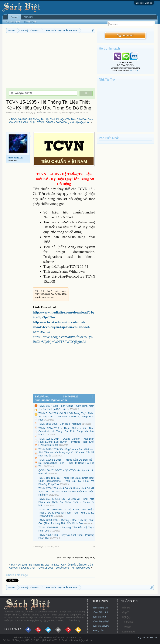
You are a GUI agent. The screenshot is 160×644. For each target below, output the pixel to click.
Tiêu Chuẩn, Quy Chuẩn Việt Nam (35, 113)
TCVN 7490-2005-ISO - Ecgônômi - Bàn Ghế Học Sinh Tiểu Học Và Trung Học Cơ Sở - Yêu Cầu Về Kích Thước (66, 452)
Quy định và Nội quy (147, 638)
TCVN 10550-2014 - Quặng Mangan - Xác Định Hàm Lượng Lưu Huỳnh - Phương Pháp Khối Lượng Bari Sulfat (66, 442)
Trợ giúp (126, 627)
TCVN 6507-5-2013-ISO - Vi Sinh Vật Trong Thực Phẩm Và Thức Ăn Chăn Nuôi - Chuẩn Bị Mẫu (66, 502)
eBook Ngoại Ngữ (101, 621)
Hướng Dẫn (98, 630)
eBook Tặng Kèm (101, 626)
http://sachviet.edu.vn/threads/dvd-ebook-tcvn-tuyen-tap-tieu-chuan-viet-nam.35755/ (61, 327)
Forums (14, 17)
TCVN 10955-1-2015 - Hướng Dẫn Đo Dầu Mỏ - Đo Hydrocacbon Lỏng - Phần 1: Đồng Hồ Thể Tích (66, 463)
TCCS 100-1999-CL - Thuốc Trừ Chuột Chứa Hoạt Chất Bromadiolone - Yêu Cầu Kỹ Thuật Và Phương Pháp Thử (66, 481)
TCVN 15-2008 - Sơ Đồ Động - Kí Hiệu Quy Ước (64, 122)
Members (28, 17)
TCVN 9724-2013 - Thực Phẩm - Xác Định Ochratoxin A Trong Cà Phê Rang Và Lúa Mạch (66, 431)
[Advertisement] (51, 61)
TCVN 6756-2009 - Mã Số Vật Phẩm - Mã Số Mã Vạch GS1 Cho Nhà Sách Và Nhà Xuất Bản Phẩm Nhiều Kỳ (66, 491)
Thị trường (128, 622)
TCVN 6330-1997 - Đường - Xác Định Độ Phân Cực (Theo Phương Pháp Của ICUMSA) (66, 522)
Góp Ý (125, 612)
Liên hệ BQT (129, 632)
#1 (94, 546)
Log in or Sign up (144, 3)
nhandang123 (68, 113)
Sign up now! (125, 35)
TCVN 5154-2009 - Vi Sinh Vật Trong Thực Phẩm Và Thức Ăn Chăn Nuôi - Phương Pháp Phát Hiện (66, 416)
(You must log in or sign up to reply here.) (76, 557)
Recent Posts (30, 22)
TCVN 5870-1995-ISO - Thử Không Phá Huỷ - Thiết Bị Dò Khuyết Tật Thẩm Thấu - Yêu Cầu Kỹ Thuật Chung (66, 513)
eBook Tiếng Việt (100, 608)
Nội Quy (126, 617)
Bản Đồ (126, 608)
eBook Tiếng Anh (100, 612)
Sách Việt (134, 71)
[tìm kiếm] (42, 93)
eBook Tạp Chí (99, 617)
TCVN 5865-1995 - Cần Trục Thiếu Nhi (60, 424)
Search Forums (13, 22)
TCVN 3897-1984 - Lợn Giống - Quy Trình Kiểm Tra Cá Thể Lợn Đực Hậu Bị (66, 407)
